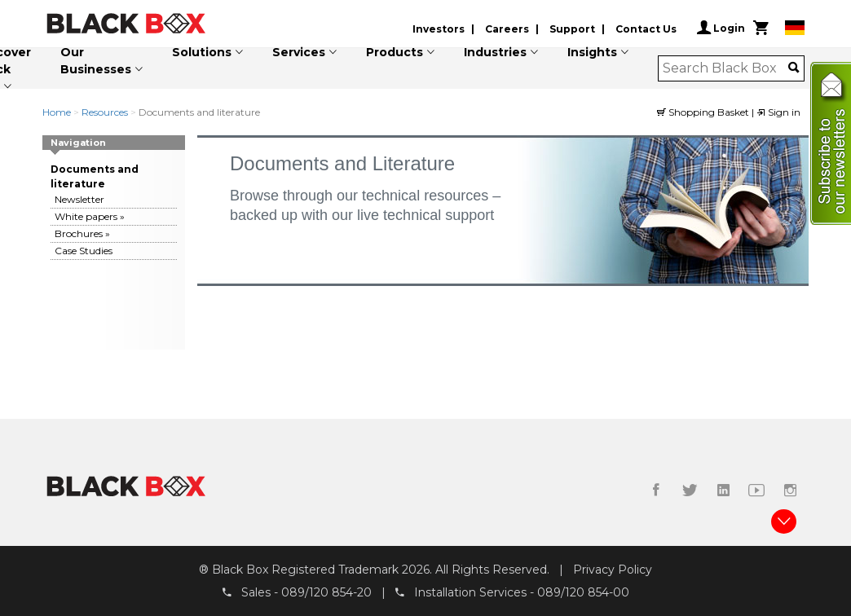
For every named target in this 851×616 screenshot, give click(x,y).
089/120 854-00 (583, 592)
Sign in (778, 112)
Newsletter (79, 199)
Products (395, 52)
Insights (592, 52)
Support (572, 29)
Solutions (202, 52)
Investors (439, 29)
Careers (507, 29)
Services (299, 52)
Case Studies (84, 251)
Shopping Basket (704, 112)
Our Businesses (96, 61)
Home (57, 112)
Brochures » (82, 233)
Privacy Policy (613, 570)
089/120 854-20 (326, 592)
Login (721, 28)
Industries (495, 52)
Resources (105, 112)
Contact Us (646, 29)
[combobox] (726, 68)
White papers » (90, 216)
